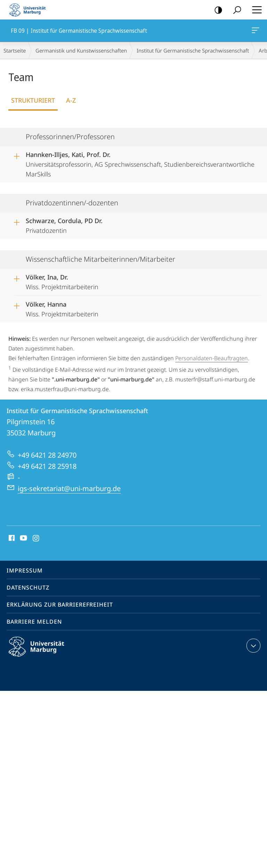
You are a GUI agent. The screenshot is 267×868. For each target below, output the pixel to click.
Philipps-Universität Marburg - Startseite (30, 10)
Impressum (25, 570)
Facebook (11, 538)
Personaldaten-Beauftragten (212, 358)
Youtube (23, 538)
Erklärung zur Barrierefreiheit (60, 605)
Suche (235, 10)
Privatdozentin (64, 224)
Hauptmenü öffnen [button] (255, 10)
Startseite (15, 50)
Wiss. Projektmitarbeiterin (62, 281)
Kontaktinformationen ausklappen (253, 646)
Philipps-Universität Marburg (42, 652)
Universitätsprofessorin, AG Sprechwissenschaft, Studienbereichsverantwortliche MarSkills (140, 162)
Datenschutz (28, 587)
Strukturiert (33, 100)
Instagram (36, 538)
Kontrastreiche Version (216, 10)
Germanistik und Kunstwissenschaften (81, 50)
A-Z (71, 100)
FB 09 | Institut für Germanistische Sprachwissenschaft (255, 32)
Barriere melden (34, 622)
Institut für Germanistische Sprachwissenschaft (193, 50)
